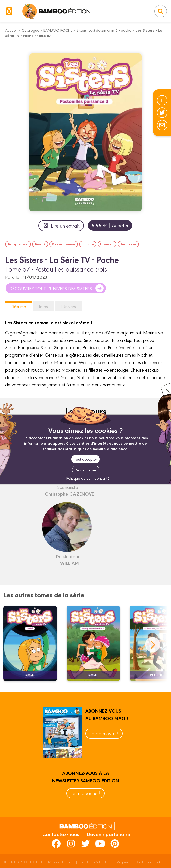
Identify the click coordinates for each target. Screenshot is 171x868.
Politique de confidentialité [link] (88, 478)
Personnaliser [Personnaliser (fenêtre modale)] (86, 470)
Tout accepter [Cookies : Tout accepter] (85, 459)
